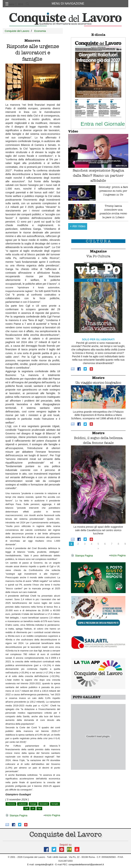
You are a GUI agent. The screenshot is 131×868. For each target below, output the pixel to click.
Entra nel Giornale (103, 124)
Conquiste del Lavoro (17, 31)
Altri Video (78, 226)
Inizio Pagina (52, 815)
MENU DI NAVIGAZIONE (68, 4)
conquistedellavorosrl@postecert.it (86, 864)
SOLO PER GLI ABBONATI (98, 339)
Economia (40, 31)
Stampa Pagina (16, 816)
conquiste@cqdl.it (44, 864)
